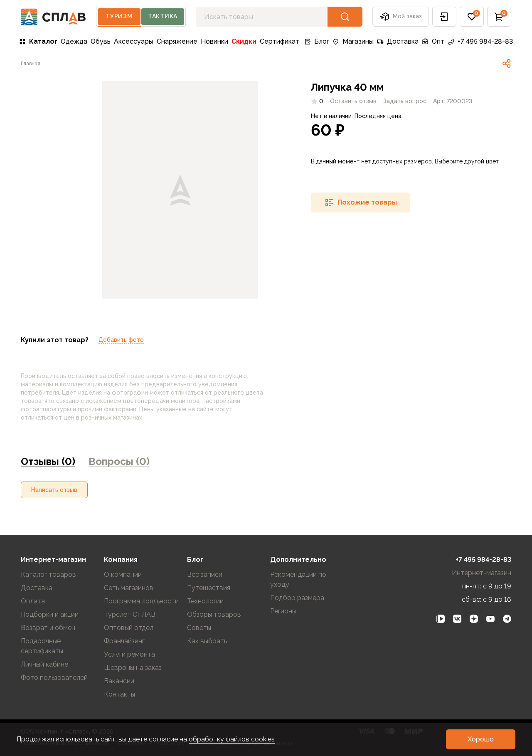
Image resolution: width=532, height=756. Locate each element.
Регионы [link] (283, 611)
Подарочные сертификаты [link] (42, 646)
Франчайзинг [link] (124, 641)
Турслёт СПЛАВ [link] (130, 614)
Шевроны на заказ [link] (133, 668)
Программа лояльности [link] (141, 601)
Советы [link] (199, 628)
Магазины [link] (353, 41)
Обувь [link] (101, 41)
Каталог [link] (38, 41)
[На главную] (53, 17)
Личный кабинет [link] (46, 664)
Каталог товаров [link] (48, 574)
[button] (444, 17)
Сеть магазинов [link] (129, 588)
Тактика (163, 16)
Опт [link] (433, 41)
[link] (31, 64)
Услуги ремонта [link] (129, 654)
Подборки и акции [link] (50, 614)
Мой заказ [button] (401, 17)
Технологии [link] (205, 601)
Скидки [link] (244, 41)
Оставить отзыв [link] (353, 101)
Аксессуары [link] (134, 41)
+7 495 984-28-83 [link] (480, 41)
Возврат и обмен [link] (48, 628)
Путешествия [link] (209, 588)
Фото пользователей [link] (54, 678)
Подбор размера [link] (297, 598)
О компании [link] (123, 574)
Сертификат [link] (280, 41)
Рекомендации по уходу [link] (298, 579)
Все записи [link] (205, 574)
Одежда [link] (74, 41)
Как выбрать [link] (207, 641)
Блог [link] (317, 41)
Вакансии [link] (119, 681)
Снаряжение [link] (177, 41)
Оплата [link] (33, 601)
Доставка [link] (398, 41)
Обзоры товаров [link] (214, 614)
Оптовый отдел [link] (129, 628)
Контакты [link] (119, 694)
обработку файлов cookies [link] (232, 739)
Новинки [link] (214, 41)
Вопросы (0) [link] (119, 461)
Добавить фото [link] (121, 340)
